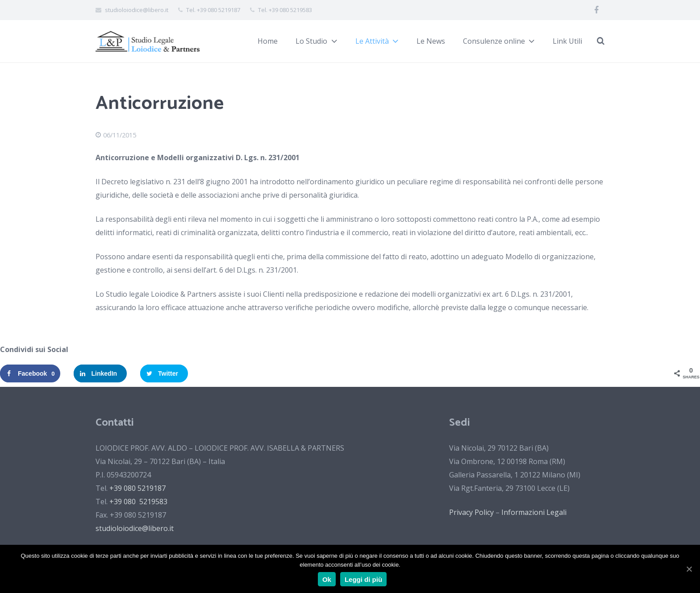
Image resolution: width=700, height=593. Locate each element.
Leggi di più (363, 579)
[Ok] (689, 569)
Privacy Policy (471, 512)
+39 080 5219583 (138, 502)
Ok (327, 579)
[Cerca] (601, 41)
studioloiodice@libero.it (135, 528)
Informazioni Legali (534, 512)
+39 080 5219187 (137, 488)
